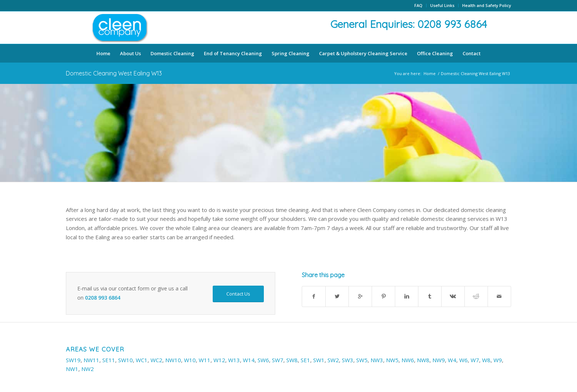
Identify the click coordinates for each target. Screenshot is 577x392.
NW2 (88, 369)
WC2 (156, 360)
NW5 (392, 360)
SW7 (278, 360)
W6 (463, 360)
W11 (205, 360)
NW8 (423, 360)
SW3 (348, 360)
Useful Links (442, 5)
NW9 (439, 360)
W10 (190, 360)
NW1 (72, 369)
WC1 (142, 360)
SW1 (319, 360)
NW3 (377, 360)
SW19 (73, 360)
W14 (249, 360)
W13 (234, 360)
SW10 (125, 360)
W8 (486, 360)
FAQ (418, 5)
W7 (475, 360)
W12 (219, 360)
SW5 (362, 360)
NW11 (91, 360)
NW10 (173, 360)
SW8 (292, 360)
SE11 (109, 360)
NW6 (408, 360)
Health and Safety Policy (487, 5)
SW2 (333, 360)
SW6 (263, 360)
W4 (452, 360)
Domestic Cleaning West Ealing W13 (114, 73)
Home (430, 73)
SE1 (305, 360)
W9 (498, 360)
